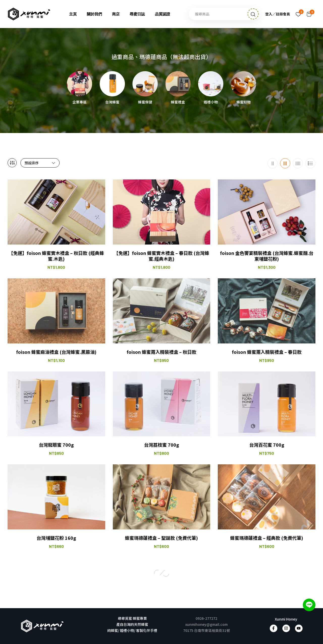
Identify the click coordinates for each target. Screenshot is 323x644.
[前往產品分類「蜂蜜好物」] (244, 84)
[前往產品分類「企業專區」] (79, 84)
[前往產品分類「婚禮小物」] (211, 84)
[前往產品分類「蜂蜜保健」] (145, 84)
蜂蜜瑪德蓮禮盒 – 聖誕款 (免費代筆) (161, 538)
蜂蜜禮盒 (178, 102)
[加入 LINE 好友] (309, 605)
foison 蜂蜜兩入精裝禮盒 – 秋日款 (161, 352)
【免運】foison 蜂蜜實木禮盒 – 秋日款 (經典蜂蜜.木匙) (56, 256)
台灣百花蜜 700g (267, 445)
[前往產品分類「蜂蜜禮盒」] (178, 84)
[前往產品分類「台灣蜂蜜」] (112, 84)
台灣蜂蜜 (112, 102)
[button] (309, 14)
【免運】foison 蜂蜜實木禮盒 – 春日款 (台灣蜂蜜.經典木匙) (161, 256)
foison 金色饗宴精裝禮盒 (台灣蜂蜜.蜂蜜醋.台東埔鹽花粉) (267, 256)
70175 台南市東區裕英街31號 (207, 630)
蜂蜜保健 (145, 102)
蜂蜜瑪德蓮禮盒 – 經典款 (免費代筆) (267, 538)
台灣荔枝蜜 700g (161, 445)
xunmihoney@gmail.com (206, 624)
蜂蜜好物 (244, 102)
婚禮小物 (211, 102)
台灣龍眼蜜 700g (56, 445)
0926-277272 (206, 618)
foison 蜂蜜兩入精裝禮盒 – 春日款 (267, 352)
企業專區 (79, 102)
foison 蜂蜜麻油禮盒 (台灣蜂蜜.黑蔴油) (56, 352)
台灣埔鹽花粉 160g (56, 538)
